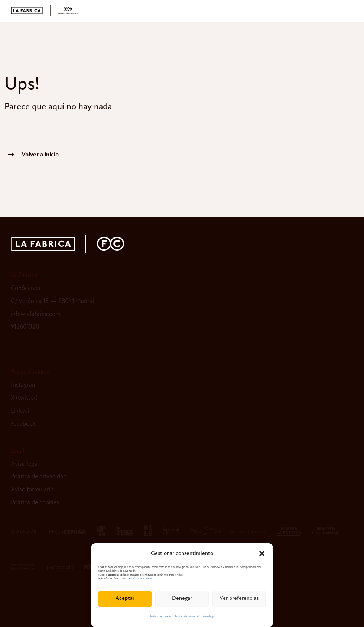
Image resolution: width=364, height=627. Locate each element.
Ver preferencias (239, 599)
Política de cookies (160, 617)
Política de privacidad (187, 617)
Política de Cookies (141, 579)
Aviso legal (209, 617)
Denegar (182, 599)
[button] (262, 553)
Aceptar (125, 599)
